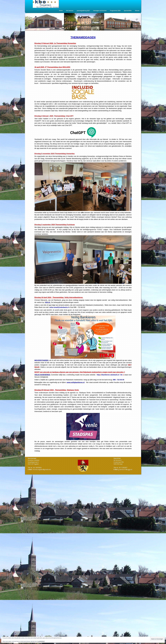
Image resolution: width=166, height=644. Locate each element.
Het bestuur (70, 11)
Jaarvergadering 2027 (83, 11)
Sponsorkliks (128, 11)
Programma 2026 (115, 11)
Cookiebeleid (41, 641)
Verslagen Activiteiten (100, 11)
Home (61, 11)
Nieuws (137, 11)
